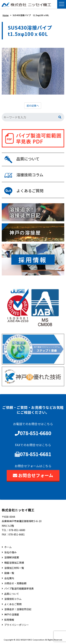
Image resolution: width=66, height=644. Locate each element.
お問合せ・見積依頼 (15, 583)
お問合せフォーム (33, 475)
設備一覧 (9, 573)
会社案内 (9, 578)
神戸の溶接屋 (12, 614)
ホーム (8, 547)
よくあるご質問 (13, 604)
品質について (12, 594)
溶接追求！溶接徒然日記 (18, 609)
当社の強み (10, 552)
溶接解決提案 (12, 557)
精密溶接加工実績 (14, 563)
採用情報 (9, 620)
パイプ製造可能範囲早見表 (19, 589)
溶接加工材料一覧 (14, 568)
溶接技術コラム (13, 599)
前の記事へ (33, 106)
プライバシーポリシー (17, 625)
